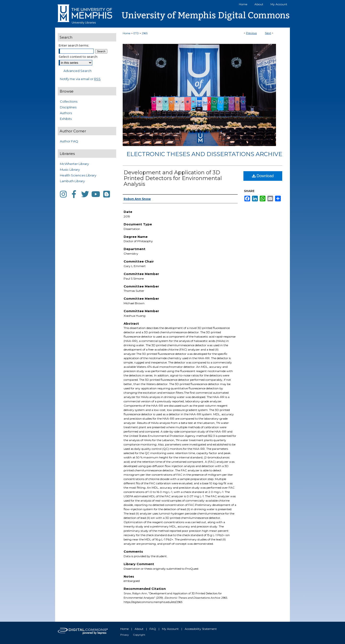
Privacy (124, 635)
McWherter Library (74, 164)
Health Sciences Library (78, 175)
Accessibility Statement (201, 629)
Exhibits (66, 119)
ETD (136, 33)
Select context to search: (78, 57)
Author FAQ (69, 141)
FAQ (153, 629)
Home (126, 33)
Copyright (139, 635)
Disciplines (68, 107)
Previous (251, 33)
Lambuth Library (72, 181)
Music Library (70, 170)
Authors (66, 113)
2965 (145, 33)
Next (268, 33)
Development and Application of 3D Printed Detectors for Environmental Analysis (173, 178)
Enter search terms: (74, 45)
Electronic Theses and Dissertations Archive (204, 154)
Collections (69, 101)
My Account (170, 629)
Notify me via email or (80, 79)
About (139, 629)
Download (263, 176)
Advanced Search (78, 71)
